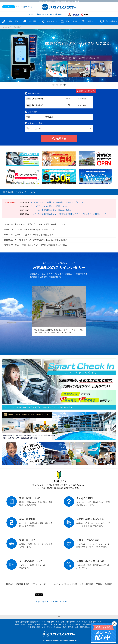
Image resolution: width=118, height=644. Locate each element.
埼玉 (68, 622)
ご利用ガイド (88, 21)
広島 (70, 624)
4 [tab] (65, 85)
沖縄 (77, 627)
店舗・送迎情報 (69, 21)
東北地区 (26, 622)
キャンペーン (49, 21)
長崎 (49, 627)
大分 (54, 627)
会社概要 (108, 584)
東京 (78, 622)
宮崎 (64, 627)
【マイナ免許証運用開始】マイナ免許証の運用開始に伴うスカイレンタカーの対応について (68, 214)
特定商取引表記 (23, 584)
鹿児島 (71, 627)
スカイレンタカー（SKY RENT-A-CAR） (51, 602)
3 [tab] (61, 85)
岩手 (38, 622)
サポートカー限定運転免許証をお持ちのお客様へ (51, 210)
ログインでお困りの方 (24, 7)
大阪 (45, 624)
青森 (33, 622)
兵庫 (50, 624)
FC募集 (99, 584)
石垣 (82, 627)
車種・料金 (29, 21)
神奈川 (84, 622)
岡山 (65, 624)
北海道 (18, 622)
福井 (17, 624)
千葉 (73, 622)
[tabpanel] (59, 56)
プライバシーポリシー (41, 584)
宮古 (87, 627)
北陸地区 (92, 622)
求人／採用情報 (86, 584)
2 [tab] (57, 85)
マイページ (9, 7)
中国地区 (58, 624)
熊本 (59, 627)
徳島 (84, 624)
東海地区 (24, 624)
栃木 (63, 622)
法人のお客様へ (108, 21)
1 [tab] (53, 85)
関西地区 (38, 624)
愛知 (31, 624)
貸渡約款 (10, 584)
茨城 (58, 622)
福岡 (38, 627)
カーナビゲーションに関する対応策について (49, 206)
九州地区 (31, 627)
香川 (89, 624)
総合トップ (7, 27)
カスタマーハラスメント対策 (65, 584)
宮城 (43, 622)
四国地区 (77, 624)
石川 (99, 622)
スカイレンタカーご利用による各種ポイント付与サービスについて (58, 202)
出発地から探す (10, 21)
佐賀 (44, 627)
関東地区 (50, 622)
